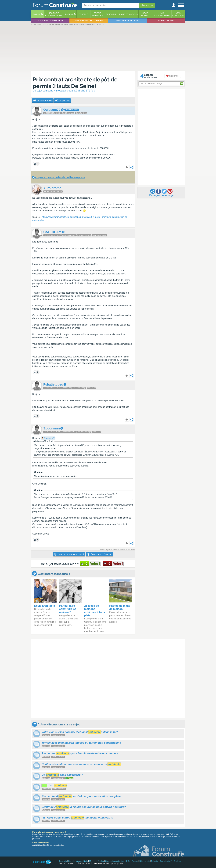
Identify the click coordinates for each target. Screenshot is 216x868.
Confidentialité (166, 861)
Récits (54, 14)
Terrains (111, 14)
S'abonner (173, 76)
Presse (135, 861)
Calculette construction (115, 861)
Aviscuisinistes (178, 14)
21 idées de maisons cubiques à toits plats (95, 611)
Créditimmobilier (97, 14)
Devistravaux (145, 14)
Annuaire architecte (127, 21)
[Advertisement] (108, 48)
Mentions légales (97, 861)
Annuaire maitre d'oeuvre (89, 21)
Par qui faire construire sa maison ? (68, 609)
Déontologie (144, 861)
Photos (69, 14)
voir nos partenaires (57, 845)
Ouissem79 (49, 438)
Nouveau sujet (43, 101)
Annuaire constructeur (50, 21)
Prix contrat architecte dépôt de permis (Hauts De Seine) (75, 83)
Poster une (99, 554)
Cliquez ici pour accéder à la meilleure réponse (60, 177)
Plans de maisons (128, 14)
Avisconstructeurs (162, 14)
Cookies (177, 861)
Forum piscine (166, 21)
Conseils (84, 14)
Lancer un (69, 554)
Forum (36, 14)
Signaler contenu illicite (78, 861)
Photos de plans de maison (120, 607)
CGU (128, 861)
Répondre (62, 101)
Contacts (63, 861)
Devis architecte (44, 606)
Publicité (155, 861)
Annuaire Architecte (41, 845)
